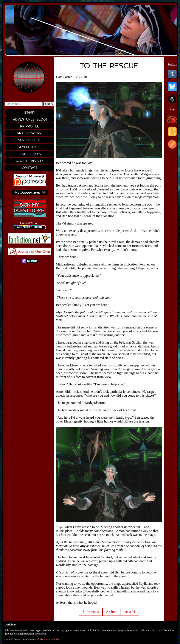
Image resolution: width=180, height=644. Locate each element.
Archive (112, 612)
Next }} (130, 612)
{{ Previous (91, 612)
